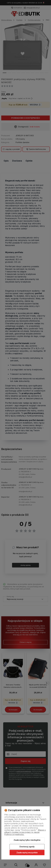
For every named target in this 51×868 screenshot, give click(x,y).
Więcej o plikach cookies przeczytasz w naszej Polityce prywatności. (25, 832)
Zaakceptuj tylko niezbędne (27, 840)
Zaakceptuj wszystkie (27, 853)
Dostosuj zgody (27, 847)
